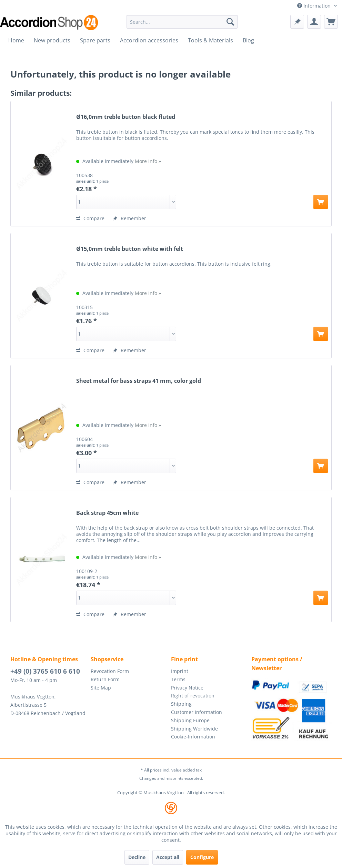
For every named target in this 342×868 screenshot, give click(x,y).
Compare (90, 218)
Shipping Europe (190, 720)
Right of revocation (193, 696)
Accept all (168, 857)
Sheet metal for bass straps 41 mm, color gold (139, 381)
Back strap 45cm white (107, 513)
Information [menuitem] (315, 6)
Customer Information (197, 712)
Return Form (105, 679)
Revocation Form (110, 671)
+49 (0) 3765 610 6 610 (45, 671)
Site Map (101, 688)
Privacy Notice (187, 688)
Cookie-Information (193, 737)
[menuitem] (182, 22)
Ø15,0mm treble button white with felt (130, 249)
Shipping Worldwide (194, 729)
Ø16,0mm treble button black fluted (126, 117)
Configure (202, 857)
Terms (178, 679)
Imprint (180, 671)
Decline (137, 857)
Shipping (181, 704)
